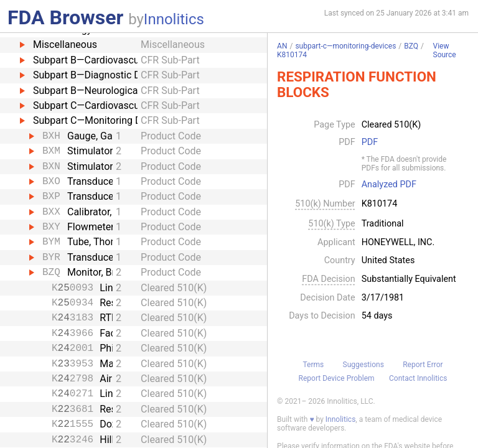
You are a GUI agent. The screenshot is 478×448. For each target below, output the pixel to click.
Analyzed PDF (389, 185)
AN (282, 46)
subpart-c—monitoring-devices (345, 46)
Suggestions (363, 365)
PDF (370, 142)
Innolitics (174, 19)
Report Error (423, 365)
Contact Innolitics (418, 378)
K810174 (292, 55)
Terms (313, 365)
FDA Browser (65, 17)
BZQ (411, 46)
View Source (445, 51)
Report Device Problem (337, 378)
